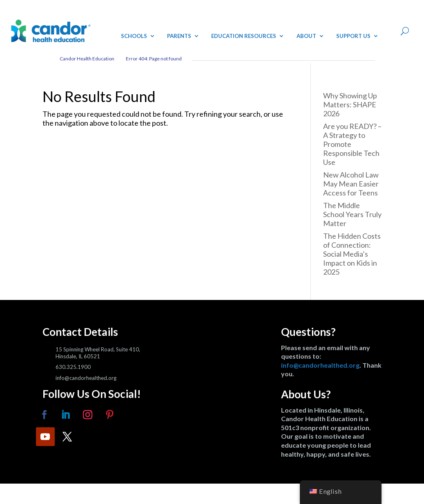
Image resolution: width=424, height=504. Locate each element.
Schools (134, 36)
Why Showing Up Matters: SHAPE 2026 (350, 104)
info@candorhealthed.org (320, 365)
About (306, 36)
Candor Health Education (87, 59)
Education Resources (244, 36)
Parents (179, 36)
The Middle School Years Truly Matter (352, 214)
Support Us (353, 36)
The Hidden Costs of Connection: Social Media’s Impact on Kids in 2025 (352, 254)
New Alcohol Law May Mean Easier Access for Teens (351, 184)
